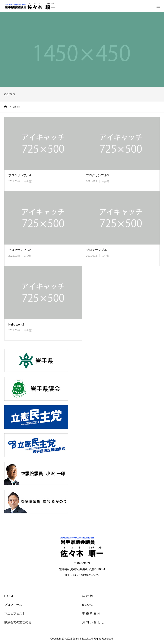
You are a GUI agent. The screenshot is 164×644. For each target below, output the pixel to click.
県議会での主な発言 (18, 622)
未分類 (28, 181)
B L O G (87, 605)
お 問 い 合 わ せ (93, 622)
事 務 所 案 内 (91, 613)
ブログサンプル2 (20, 250)
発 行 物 (87, 596)
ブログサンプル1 (97, 250)
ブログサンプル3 (97, 175)
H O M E (10, 596)
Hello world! (16, 324)
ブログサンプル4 (20, 175)
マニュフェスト (15, 613)
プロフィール (13, 605)
